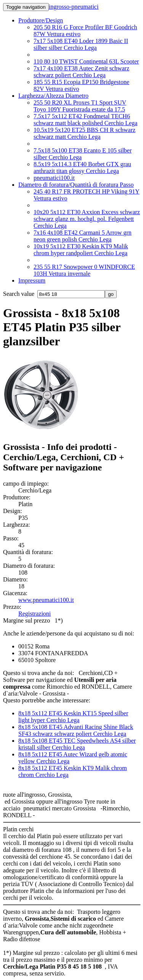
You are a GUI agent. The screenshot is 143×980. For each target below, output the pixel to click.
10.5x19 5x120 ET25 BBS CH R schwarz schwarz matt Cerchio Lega (84, 133)
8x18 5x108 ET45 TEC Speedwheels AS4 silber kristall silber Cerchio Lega (77, 744)
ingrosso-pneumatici (74, 7)
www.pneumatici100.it (46, 600)
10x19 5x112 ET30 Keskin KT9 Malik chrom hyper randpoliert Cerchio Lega (81, 250)
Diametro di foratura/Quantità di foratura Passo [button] (76, 185)
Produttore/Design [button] (41, 20)
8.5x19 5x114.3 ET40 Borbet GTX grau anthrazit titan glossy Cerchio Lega (82, 168)
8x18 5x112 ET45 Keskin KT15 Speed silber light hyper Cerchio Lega (73, 717)
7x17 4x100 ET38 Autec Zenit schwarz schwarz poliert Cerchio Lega (81, 72)
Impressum (32, 280)
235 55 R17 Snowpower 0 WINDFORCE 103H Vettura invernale (84, 270)
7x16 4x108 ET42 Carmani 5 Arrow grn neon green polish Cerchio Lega (83, 236)
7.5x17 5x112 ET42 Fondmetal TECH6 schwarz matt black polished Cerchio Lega (85, 120)
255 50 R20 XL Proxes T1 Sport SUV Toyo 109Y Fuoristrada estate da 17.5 (80, 106)
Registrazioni (35, 614)
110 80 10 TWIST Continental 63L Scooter (86, 61)
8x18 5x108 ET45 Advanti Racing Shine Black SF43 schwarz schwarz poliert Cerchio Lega (76, 730)
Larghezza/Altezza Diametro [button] (53, 96)
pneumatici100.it (54, 178)
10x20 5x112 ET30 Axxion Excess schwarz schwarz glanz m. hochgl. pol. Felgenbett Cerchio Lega (87, 219)
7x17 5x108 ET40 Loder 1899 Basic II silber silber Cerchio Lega (81, 44)
